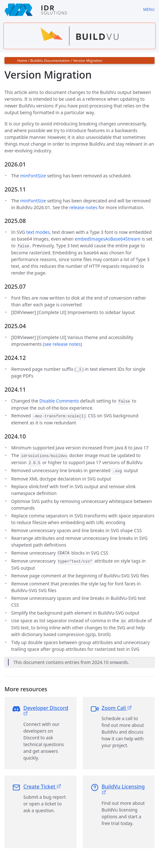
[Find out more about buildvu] (79, 36)
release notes (83, 207)
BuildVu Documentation (50, 60)
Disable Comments (59, 400)
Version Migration (88, 60)
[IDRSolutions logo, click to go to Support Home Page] (69, 10)
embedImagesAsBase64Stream (108, 239)
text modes (38, 232)
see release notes (62, 344)
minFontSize (33, 176)
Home (22, 60)
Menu (149, 9)
